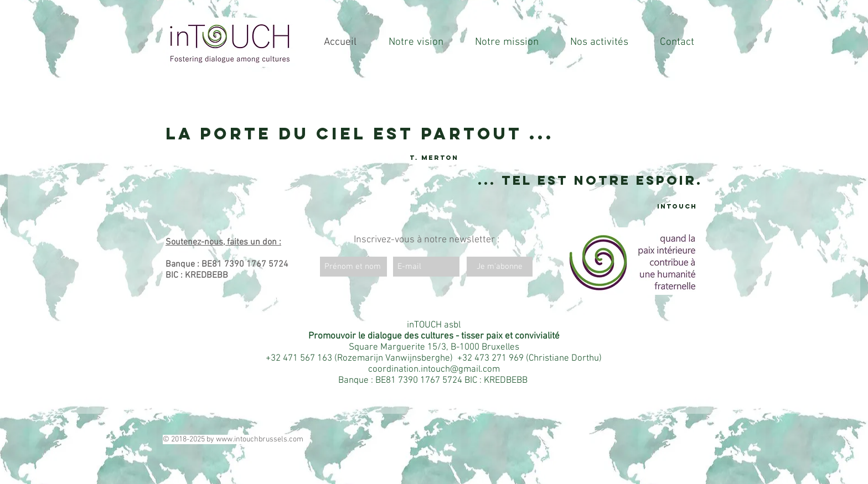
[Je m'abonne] (500, 267)
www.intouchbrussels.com (260, 439)
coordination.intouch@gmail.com (434, 369)
